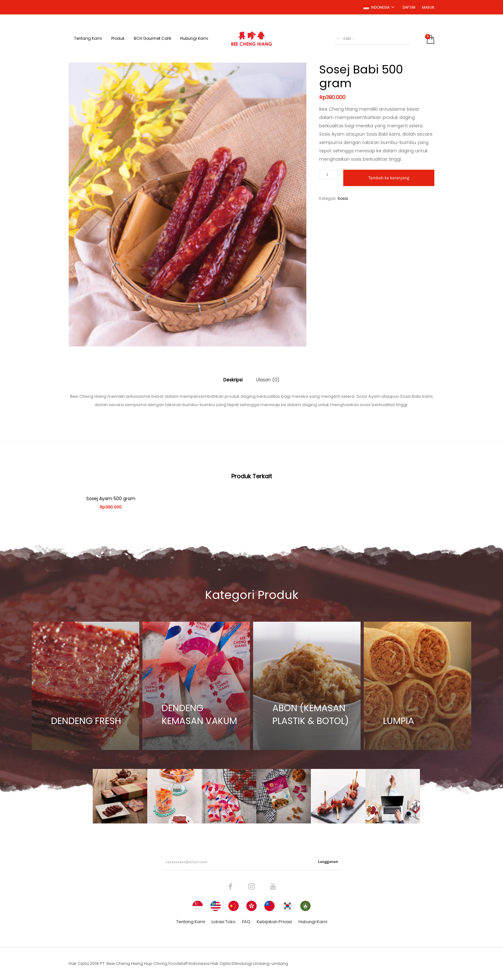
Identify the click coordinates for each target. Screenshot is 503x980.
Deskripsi (233, 380)
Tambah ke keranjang (389, 178)
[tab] (233, 380)
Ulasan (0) (268, 380)
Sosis (343, 198)
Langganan (328, 862)
